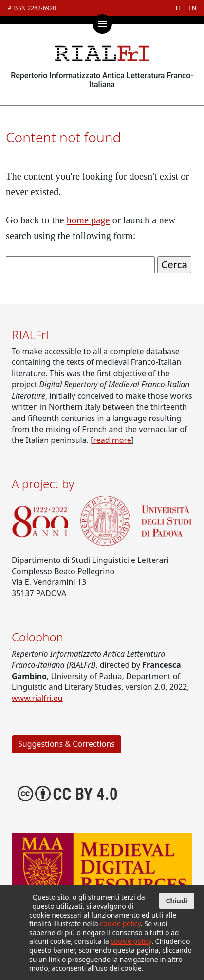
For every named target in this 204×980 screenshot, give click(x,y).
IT (178, 8)
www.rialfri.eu (37, 698)
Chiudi (177, 901)
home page (88, 220)
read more (112, 440)
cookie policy (120, 924)
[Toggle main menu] (102, 24)
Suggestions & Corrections (66, 744)
